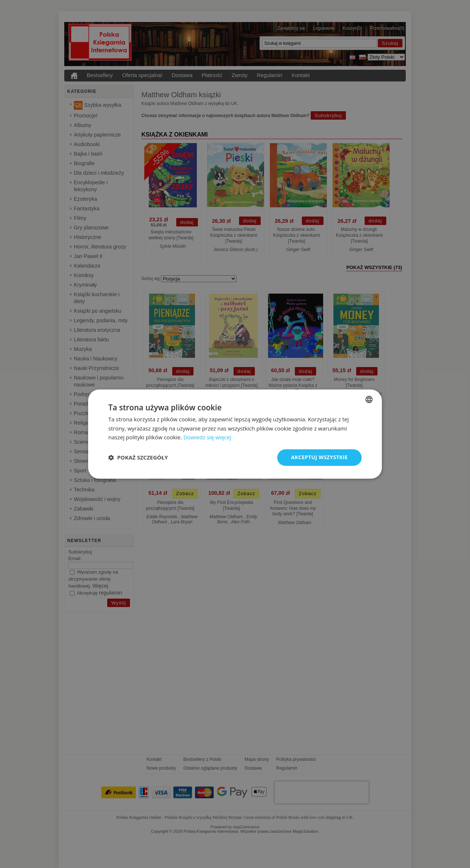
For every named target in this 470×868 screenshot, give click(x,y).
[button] (138, 458)
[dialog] (235, 434)
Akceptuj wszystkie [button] (319, 457)
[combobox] (369, 399)
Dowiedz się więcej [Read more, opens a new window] (207, 437)
